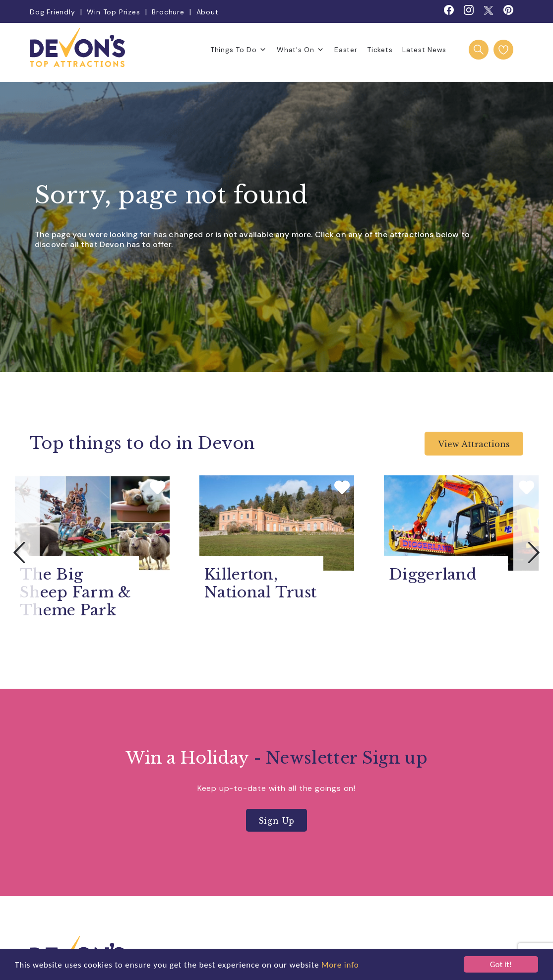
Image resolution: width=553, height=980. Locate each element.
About (208, 12)
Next (533, 552)
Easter (346, 50)
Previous (20, 552)
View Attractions (474, 444)
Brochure (168, 12)
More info (340, 965)
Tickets (380, 50)
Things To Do (239, 50)
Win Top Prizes (113, 12)
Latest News (424, 50)
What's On (301, 50)
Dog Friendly (53, 12)
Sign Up (277, 821)
